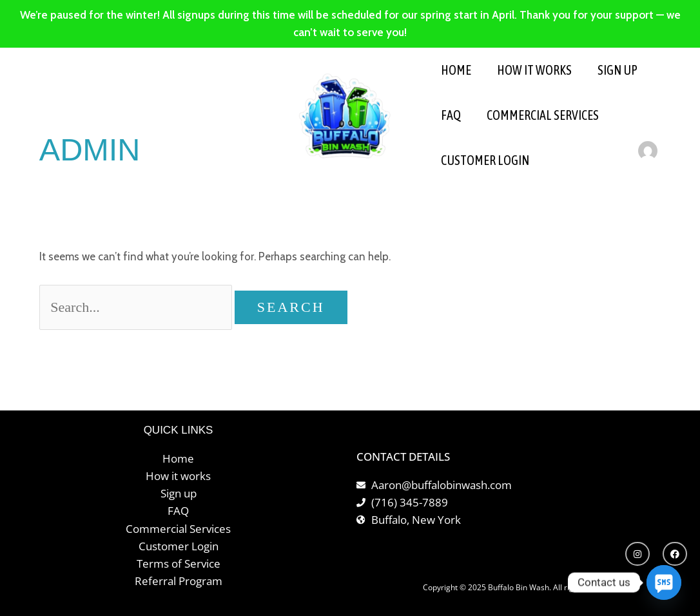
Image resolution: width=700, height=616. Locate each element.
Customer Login (485, 160)
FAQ (451, 115)
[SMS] (664, 582)
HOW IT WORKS (534, 70)
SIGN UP (617, 70)
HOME (456, 70)
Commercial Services (543, 115)
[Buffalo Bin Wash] (345, 115)
